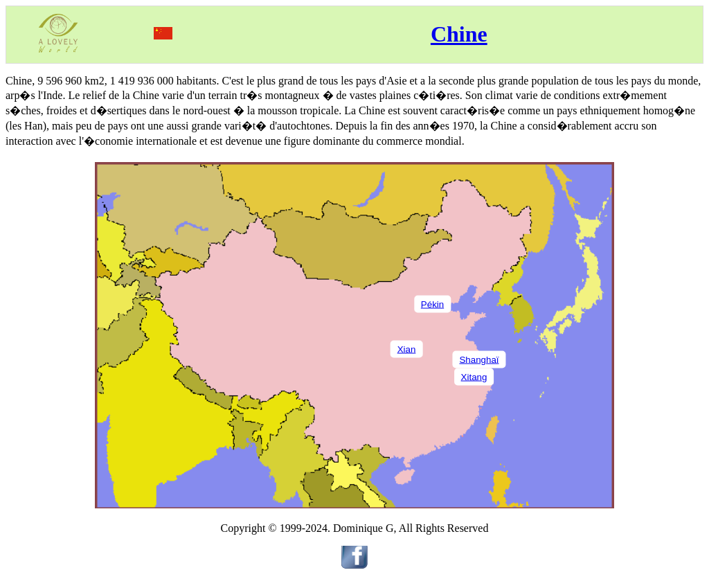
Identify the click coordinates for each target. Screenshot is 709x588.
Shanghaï (479, 359)
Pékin (432, 304)
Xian (407, 349)
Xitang (474, 376)
